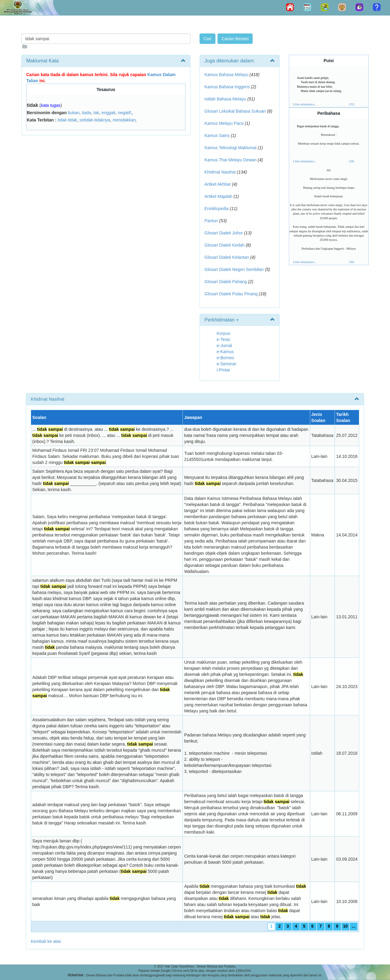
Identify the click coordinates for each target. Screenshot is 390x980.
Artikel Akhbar (218, 184)
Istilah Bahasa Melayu (225, 99)
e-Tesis (223, 339)
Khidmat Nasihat (220, 172)
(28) (352, 161)
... (354, 926)
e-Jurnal (224, 346)
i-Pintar (223, 370)
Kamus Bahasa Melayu (227, 75)
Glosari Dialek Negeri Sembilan (234, 269)
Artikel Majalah (218, 196)
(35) (352, 104)
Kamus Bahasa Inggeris (227, 87)
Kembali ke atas (46, 941)
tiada (87, 113)
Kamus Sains (217, 135)
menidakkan (124, 120)
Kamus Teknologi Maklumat (230, 148)
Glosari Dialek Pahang (226, 282)
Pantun (211, 221)
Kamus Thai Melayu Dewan (230, 160)
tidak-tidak (67, 120)
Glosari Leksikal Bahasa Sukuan (235, 111)
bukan (74, 113)
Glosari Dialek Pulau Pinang (231, 294)
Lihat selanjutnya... (305, 104)
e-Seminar (227, 364)
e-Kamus (225, 352)
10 (346, 926)
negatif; (125, 113)
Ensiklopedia (216, 209)
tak (96, 113)
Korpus (223, 333)
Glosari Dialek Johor (224, 233)
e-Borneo (225, 358)
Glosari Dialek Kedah (225, 245)
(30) (352, 262)
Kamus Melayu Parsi (224, 123)
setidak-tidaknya (95, 120)
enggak (108, 113)
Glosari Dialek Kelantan (227, 257)
